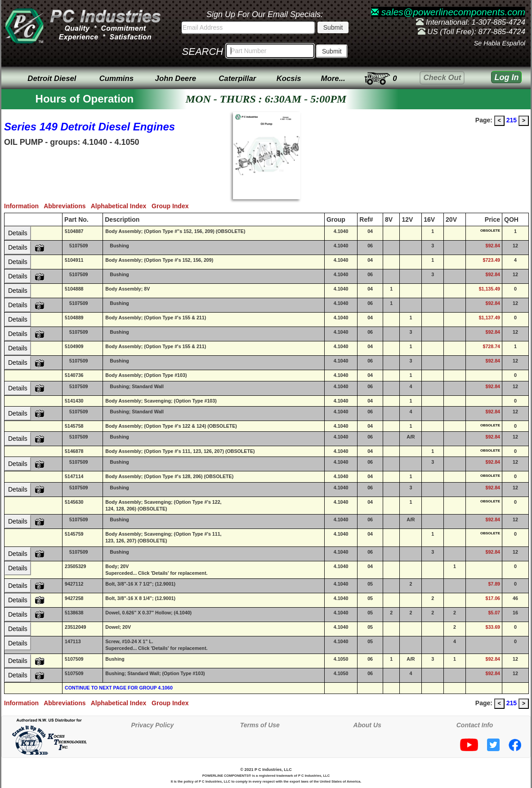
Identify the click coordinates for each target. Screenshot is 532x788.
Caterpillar (237, 78)
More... (333, 78)
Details (18, 233)
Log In (506, 77)
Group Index (172, 206)
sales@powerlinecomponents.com (448, 12)
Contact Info (475, 725)
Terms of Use (260, 725)
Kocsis (289, 78)
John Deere (176, 78)
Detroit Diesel (52, 78)
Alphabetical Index (121, 206)
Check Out (442, 78)
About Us (367, 725)
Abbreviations (67, 206)
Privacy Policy (152, 725)
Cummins (116, 78)
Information (24, 206)
